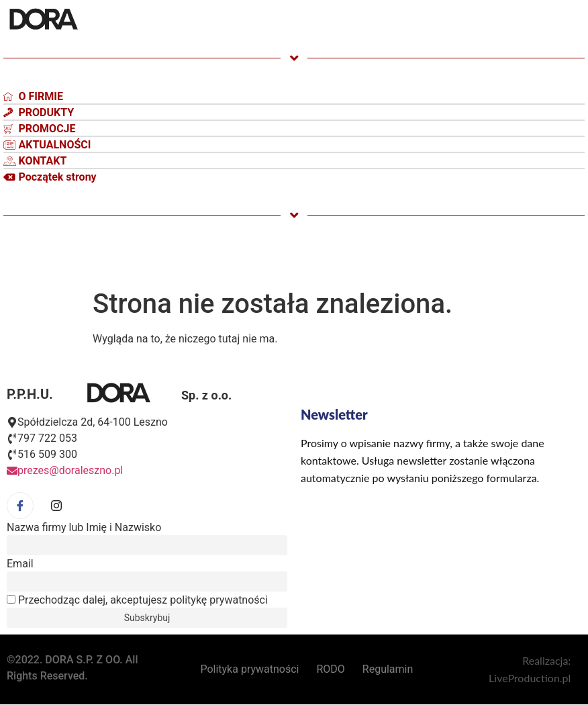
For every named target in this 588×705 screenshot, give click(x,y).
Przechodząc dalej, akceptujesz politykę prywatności (137, 600)
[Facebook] (20, 506)
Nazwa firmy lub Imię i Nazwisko (84, 528)
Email (20, 564)
